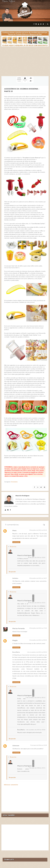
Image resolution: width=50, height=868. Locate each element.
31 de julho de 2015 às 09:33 (38, 640)
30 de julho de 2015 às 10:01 (37, 557)
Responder (16, 542)
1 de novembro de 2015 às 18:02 (35, 730)
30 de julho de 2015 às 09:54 (38, 530)
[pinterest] (41, 24)
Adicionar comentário (11, 785)
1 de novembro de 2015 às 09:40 (37, 652)
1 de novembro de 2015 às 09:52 (35, 698)
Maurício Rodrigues (25, 555)
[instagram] (36, 24)
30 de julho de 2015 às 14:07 (38, 578)
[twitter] (43, 24)
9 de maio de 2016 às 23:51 (37, 768)
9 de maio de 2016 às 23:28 (39, 745)
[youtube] (39, 24)
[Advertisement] (25, 61)
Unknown (16, 745)
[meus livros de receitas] (25, 39)
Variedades (14, 482)
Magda (15, 640)
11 (25, 81)
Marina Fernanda (19, 628)
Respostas (13, 547)
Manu (14, 530)
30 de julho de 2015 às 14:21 (37, 603)
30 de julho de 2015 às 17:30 (38, 628)
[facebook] (34, 24)
